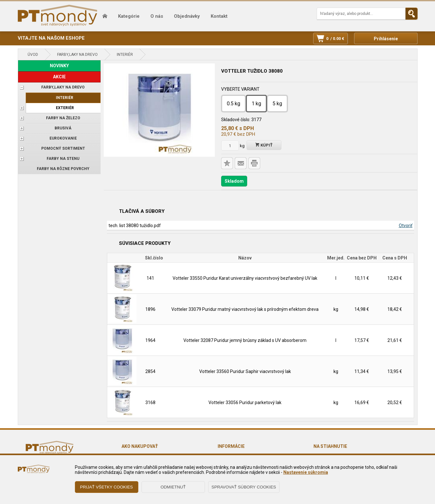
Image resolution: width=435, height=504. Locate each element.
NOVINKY (59, 66)
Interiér (125, 55)
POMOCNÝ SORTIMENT (63, 148)
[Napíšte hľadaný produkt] (361, 14)
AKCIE (59, 77)
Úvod (33, 55)
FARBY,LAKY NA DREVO (77, 55)
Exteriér (65, 108)
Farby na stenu (63, 159)
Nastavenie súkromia (306, 472)
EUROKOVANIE (63, 138)
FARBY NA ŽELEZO (63, 118)
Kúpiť (264, 145)
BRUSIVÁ (63, 128)
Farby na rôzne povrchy (63, 169)
